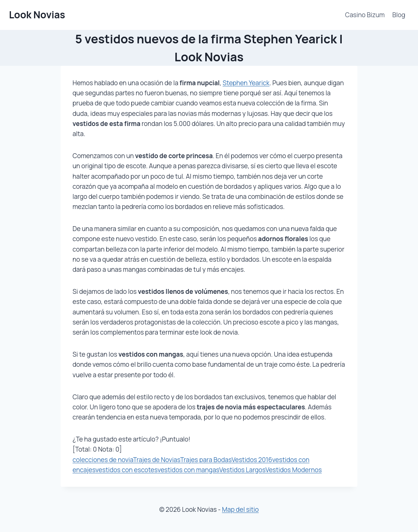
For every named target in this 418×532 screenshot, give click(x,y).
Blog (399, 15)
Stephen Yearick (246, 83)
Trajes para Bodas (206, 460)
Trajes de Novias (157, 460)
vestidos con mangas (188, 470)
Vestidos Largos (242, 470)
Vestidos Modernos (294, 470)
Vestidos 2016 (252, 460)
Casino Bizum (365, 15)
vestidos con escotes (126, 470)
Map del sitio (240, 509)
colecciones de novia (103, 460)
